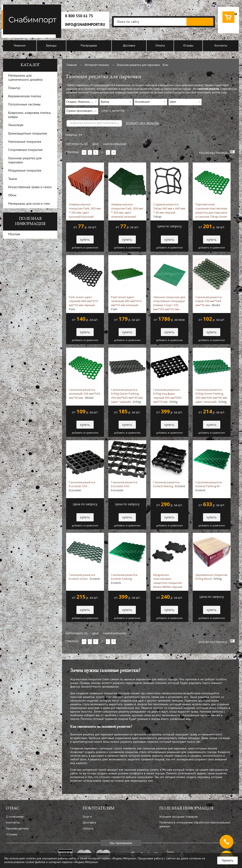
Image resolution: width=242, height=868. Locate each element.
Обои (12, 195)
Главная (72, 65)
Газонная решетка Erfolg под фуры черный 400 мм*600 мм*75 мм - (167, 396)
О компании (15, 817)
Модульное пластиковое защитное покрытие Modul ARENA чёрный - (168, 581)
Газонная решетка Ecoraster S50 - (82, 486)
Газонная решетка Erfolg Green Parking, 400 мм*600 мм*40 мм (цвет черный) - (127, 396)
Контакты (221, 46)
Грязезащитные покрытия (28, 134)
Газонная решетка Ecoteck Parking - (124, 579)
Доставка (129, 46)
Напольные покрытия (25, 142)
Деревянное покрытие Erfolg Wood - (212, 577)
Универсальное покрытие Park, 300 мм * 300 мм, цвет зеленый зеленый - (127, 210)
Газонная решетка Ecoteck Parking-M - (209, 486)
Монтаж (14, 234)
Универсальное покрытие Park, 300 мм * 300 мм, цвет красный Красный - (85, 210)
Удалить (118, 124)
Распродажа (89, 46)
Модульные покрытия (25, 171)
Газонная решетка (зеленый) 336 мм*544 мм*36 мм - (85, 394)
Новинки (20, 46)
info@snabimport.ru (85, 25)
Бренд (105, 102)
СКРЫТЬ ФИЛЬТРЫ (113, 111)
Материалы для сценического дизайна (25, 78)
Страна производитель (82, 111)
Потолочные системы (24, 105)
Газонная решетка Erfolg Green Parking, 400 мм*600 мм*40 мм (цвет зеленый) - (211, 396)
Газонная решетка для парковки (138, 65)
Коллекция (142, 102)
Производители (17, 828)
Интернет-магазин (97, 65)
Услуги (87, 817)
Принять (227, 860)
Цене (95, 144)
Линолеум (16, 125)
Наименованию (115, 144)
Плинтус (14, 88)
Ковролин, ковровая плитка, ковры (30, 115)
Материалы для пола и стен (29, 204)
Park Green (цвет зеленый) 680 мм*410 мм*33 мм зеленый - (126, 303)
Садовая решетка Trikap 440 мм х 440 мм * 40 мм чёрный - (169, 210)
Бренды (51, 46)
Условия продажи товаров (178, 817)
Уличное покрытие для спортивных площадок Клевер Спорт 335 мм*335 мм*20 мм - (169, 303)
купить (85, 239)
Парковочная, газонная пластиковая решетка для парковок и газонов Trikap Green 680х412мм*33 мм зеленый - (211, 210)
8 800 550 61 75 (79, 16)
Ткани (13, 179)
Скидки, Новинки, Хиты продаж (82, 102)
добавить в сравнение (85, 248)
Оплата (160, 46)
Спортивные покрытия (25, 150)
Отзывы (188, 46)
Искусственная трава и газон (30, 187)
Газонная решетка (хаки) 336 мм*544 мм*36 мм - (209, 301)
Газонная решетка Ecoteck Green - (84, 577)
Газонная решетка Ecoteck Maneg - (169, 484)
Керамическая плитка (25, 96)
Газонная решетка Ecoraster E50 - (124, 486)
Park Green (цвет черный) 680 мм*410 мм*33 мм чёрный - (83, 303)
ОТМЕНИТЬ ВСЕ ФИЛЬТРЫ (142, 123)
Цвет (173, 102)
